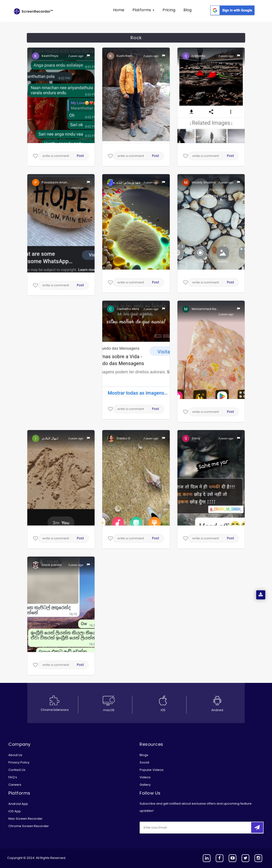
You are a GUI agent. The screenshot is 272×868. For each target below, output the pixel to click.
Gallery (145, 785)
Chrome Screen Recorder (29, 826)
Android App (18, 804)
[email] (171, 828)
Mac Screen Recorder (25, 819)
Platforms (143, 10)
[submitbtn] (257, 827)
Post (80, 156)
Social (144, 762)
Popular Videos (152, 770)
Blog (187, 10)
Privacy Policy (19, 762)
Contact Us (17, 770)
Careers (15, 785)
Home (119, 10)
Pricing (169, 10)
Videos (145, 777)
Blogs (144, 755)
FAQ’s (13, 777)
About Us (15, 755)
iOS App (15, 811)
